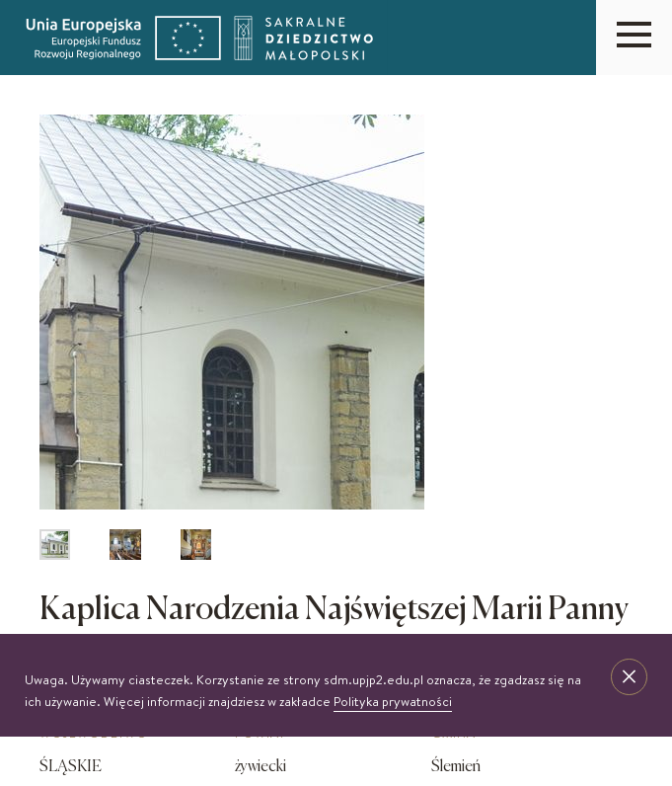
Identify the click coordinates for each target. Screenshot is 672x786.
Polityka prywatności (393, 701)
